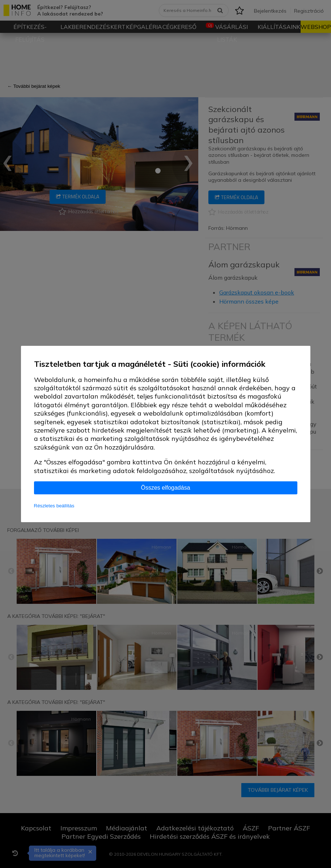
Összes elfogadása (165, 488)
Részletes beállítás (54, 506)
